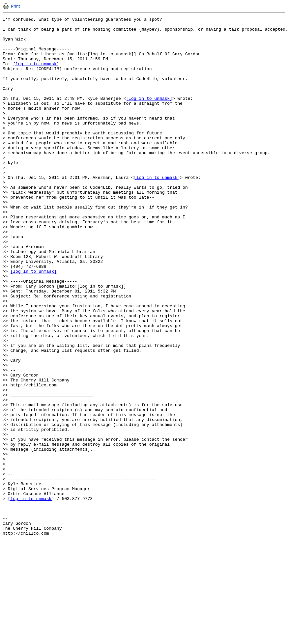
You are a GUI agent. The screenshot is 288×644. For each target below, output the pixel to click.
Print (15, 6)
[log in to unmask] (36, 73)
